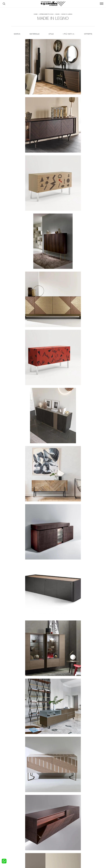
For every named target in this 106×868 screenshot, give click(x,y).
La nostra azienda (82, 832)
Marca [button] (17, 35)
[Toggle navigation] (102, 4)
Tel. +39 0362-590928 (79, 846)
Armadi (15, 836)
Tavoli (36, 836)
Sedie (36, 838)
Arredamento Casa (46, 15)
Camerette (17, 834)
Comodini (16, 838)
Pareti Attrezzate (40, 834)
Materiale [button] (34, 35)
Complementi (59, 836)
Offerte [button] (88, 35)
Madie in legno (67, 15)
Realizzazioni (80, 838)
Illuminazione (59, 834)
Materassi (58, 838)
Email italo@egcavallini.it (59, 848)
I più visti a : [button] (69, 35)
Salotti (36, 832)
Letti (14, 832)
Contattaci (79, 834)
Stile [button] (51, 35)
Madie (57, 15)
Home (36, 15)
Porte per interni (61, 832)
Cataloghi (79, 836)
